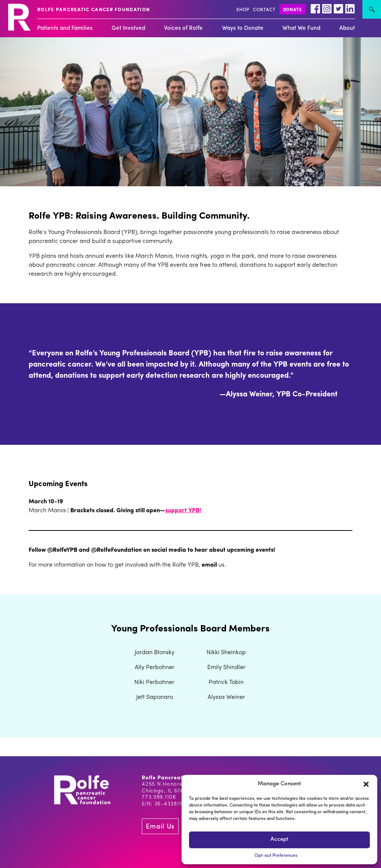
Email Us (160, 827)
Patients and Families (65, 28)
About (347, 28)
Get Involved (128, 28)
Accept (279, 840)
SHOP (243, 10)
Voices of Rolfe (183, 28)
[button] (366, 784)
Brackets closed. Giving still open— (118, 511)
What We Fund (301, 28)
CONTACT (264, 10)
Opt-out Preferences (276, 856)
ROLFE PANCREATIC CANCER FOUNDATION (94, 10)
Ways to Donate (243, 28)
